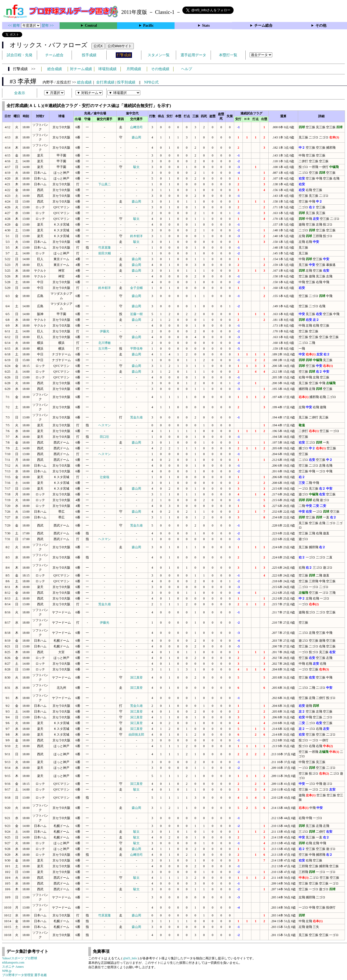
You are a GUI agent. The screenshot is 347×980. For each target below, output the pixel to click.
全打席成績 (105, 82)
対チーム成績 (81, 69)
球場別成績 (107, 69)
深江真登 (136, 677)
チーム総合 (263, 26)
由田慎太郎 (136, 735)
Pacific (148, 26)
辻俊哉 (105, 477)
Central (91, 26)
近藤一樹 (136, 314)
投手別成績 (126, 82)
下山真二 (105, 184)
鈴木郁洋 (136, 236)
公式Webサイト (120, 46)
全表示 (20, 93)
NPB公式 (151, 82)
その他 (321, 26)
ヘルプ (187, 69)
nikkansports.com (13, 962)
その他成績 (160, 69)
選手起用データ (193, 55)
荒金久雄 (136, 417)
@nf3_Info (130, 958)
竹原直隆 (105, 248)
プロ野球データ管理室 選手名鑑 (24, 975)
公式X (98, 46)
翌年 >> (48, 26)
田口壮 (105, 437)
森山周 (136, 137)
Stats (206, 26)
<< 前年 (15, 26)
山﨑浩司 (136, 127)
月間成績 (134, 69)
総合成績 (55, 69)
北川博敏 (105, 343)
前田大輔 (105, 253)
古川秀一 (105, 349)
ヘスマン (105, 425)
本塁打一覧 (228, 55)
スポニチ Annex (13, 967)
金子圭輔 (136, 288)
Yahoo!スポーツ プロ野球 (20, 958)
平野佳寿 (136, 349)
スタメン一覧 (159, 55)
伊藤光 (105, 331)
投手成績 (89, 55)
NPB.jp (7, 971)
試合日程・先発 (20, 55)
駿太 (136, 167)
